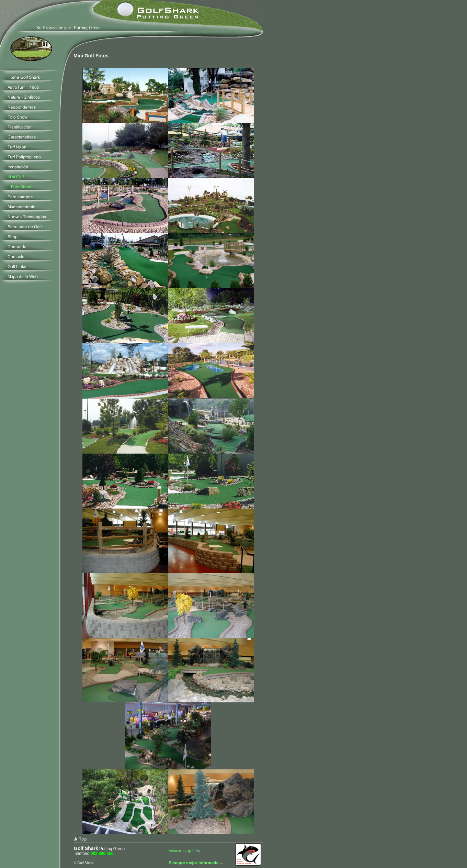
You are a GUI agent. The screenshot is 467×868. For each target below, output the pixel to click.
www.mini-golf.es (185, 851)
